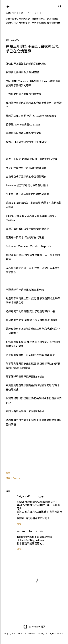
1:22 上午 (39, 497)
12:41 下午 (38, 532)
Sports (16, 478)
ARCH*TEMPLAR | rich (24, 13)
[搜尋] (60, 6)
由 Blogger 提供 (34, 627)
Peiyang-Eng (25, 496)
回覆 (19, 524)
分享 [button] (8, 473)
